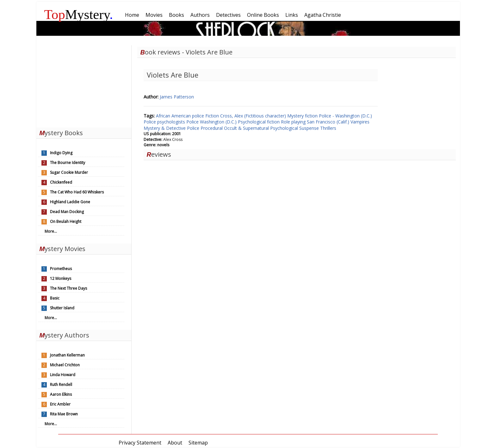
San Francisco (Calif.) (329, 122)
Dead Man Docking (67, 212)
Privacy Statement (140, 443)
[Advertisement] (84, 85)
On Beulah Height (66, 221)
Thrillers (328, 128)
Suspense (310, 128)
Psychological (285, 128)
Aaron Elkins (61, 394)
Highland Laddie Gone (70, 202)
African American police (181, 116)
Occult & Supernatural (247, 128)
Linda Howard (63, 375)
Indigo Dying (61, 153)
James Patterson (177, 97)
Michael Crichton (65, 365)
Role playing (294, 122)
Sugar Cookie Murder (69, 172)
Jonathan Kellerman (67, 355)
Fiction (213, 116)
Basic (55, 298)
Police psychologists (165, 122)
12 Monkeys (61, 278)
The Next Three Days (68, 288)
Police (193, 122)
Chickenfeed (61, 182)
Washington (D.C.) (219, 122)
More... (51, 231)
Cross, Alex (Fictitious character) (254, 116)
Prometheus (61, 269)
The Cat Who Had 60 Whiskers (77, 192)
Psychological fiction (259, 122)
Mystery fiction (303, 116)
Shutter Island (62, 308)
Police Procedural (205, 128)
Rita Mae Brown (64, 414)
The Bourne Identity (68, 163)
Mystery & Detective (165, 128)
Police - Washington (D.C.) (345, 116)
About (175, 443)
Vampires (360, 122)
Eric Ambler (60, 404)
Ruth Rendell (61, 385)
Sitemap (198, 443)
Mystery (79, 14)
